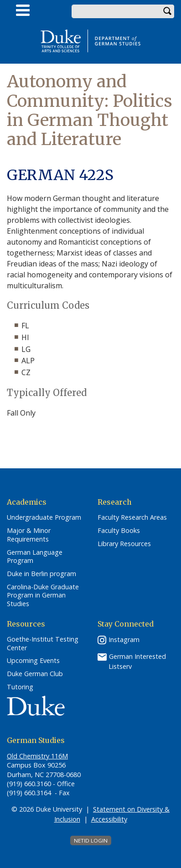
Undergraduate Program (44, 517)
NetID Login (91, 840)
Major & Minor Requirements (29, 535)
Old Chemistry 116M (37, 756)
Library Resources (124, 544)
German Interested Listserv (137, 661)
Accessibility (109, 819)
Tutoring (20, 687)
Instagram (124, 640)
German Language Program (35, 557)
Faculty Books (119, 531)
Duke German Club (35, 674)
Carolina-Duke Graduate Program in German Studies (43, 595)
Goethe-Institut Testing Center (43, 644)
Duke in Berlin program (41, 574)
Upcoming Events (33, 661)
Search (167, 11)
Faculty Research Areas (132, 517)
